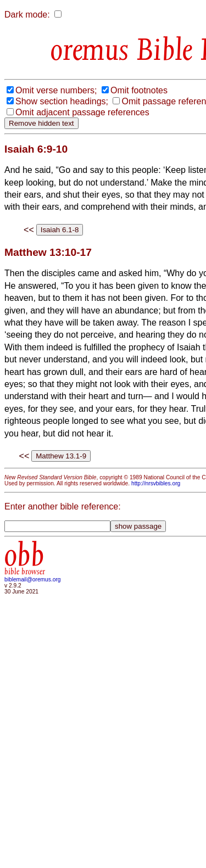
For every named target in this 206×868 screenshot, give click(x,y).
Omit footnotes (139, 90)
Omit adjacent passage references (82, 112)
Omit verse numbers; (56, 90)
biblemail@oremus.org (33, 579)
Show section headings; (62, 101)
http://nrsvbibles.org (156, 483)
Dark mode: (27, 15)
